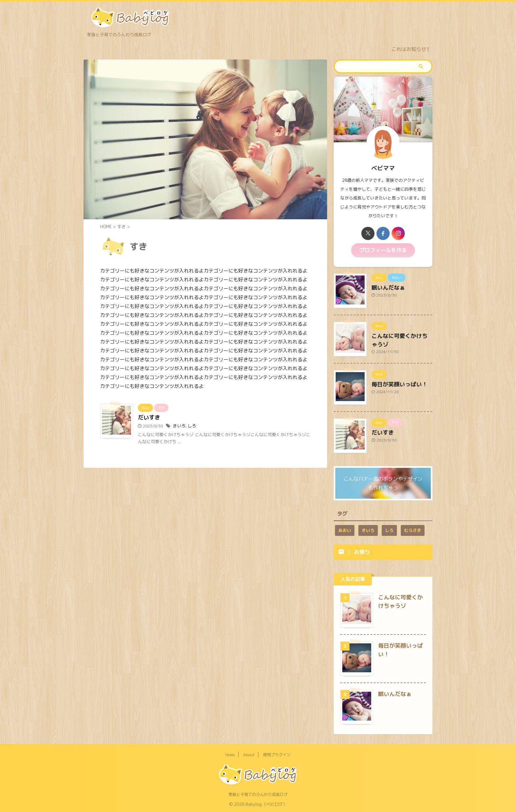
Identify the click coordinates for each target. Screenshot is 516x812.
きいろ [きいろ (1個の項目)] (368, 529)
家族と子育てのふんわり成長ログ (258, 794)
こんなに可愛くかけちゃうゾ (401, 334)
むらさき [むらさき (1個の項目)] (413, 529)
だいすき (148, 418)
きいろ (179, 426)
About (249, 754)
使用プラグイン (277, 754)
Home (230, 754)
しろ (191, 426)
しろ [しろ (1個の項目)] (389, 529)
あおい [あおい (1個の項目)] (345, 529)
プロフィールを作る (383, 249)
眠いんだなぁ (385, 285)
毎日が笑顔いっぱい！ (395, 382)
